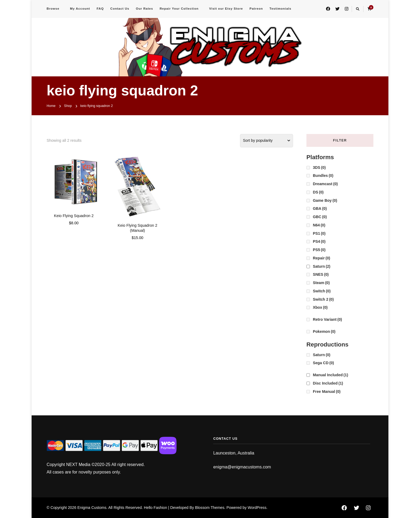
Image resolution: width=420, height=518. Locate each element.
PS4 (319, 241)
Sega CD (323, 363)
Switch (322, 291)
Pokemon (324, 331)
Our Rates (144, 9)
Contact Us (120, 9)
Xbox (320, 307)
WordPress (257, 508)
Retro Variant (327, 319)
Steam (321, 283)
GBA (320, 208)
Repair (322, 258)
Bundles (323, 176)
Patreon (256, 9)
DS (318, 192)
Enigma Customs (92, 508)
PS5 (319, 250)
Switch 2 (323, 299)
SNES (321, 274)
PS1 (319, 233)
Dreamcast (325, 184)
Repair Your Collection (179, 9)
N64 (319, 225)
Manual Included (331, 375)
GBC (320, 217)
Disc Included (328, 383)
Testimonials (280, 9)
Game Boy (325, 200)
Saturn (322, 266)
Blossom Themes (210, 508)
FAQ (100, 9)
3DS (319, 167)
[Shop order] (267, 141)
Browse (53, 9)
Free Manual (327, 392)
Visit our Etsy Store (226, 9)
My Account (80, 9)
